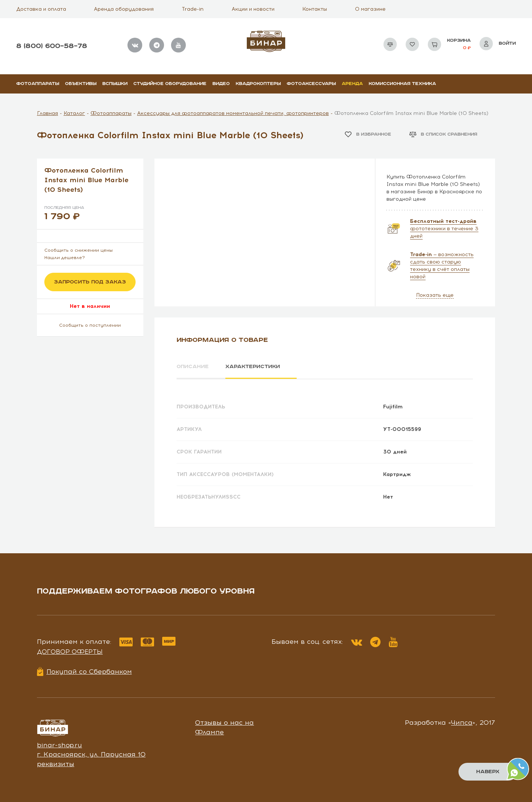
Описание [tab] (193, 367)
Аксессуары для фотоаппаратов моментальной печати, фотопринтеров (233, 113)
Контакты (315, 9)
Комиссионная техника (402, 84)
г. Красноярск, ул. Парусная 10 (91, 754)
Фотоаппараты (38, 84)
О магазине (370, 9)
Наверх (488, 772)
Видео (221, 84)
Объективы (81, 84)
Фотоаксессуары (311, 84)
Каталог (74, 113)
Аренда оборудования (124, 9)
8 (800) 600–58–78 (52, 46)
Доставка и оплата (41, 9)
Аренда (352, 84)
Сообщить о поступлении (90, 325)
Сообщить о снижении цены (79, 250)
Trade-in (193, 9)
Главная (47, 113)
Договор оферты (70, 651)
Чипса (462, 722)
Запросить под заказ (90, 282)
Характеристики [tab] (253, 367)
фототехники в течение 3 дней (444, 229)
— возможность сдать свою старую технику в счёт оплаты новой (442, 266)
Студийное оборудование (170, 84)
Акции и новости (253, 9)
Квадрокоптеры (258, 84)
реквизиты (56, 764)
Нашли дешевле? (65, 258)
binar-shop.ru (59, 745)
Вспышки (115, 84)
